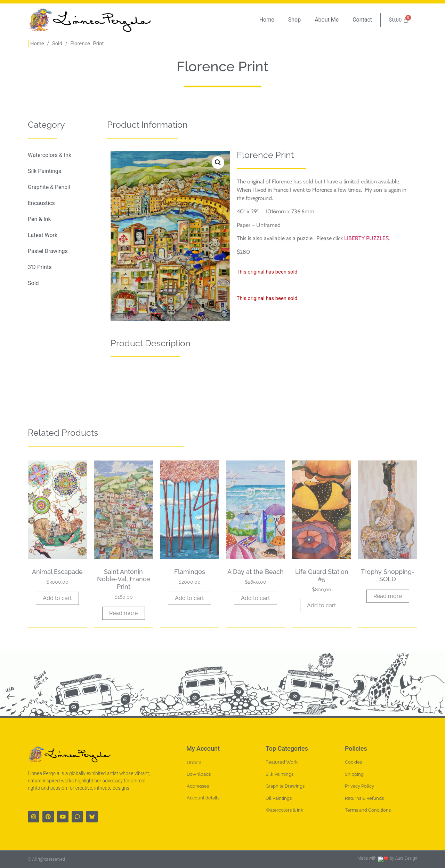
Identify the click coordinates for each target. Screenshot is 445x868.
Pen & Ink (39, 219)
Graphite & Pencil (49, 187)
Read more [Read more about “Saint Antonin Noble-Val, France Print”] (123, 613)
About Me (327, 20)
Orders (194, 762)
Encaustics (41, 203)
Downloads (199, 774)
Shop (294, 20)
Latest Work (43, 235)
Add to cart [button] (57, 598)
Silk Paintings (44, 171)
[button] (218, 163)
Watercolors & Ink (50, 155)
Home (267, 20)
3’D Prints (40, 267)
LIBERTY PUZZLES (366, 238)
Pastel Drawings (48, 251)
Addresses (198, 786)
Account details (203, 798)
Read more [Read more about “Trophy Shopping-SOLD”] (388, 596)
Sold (57, 44)
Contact (362, 20)
